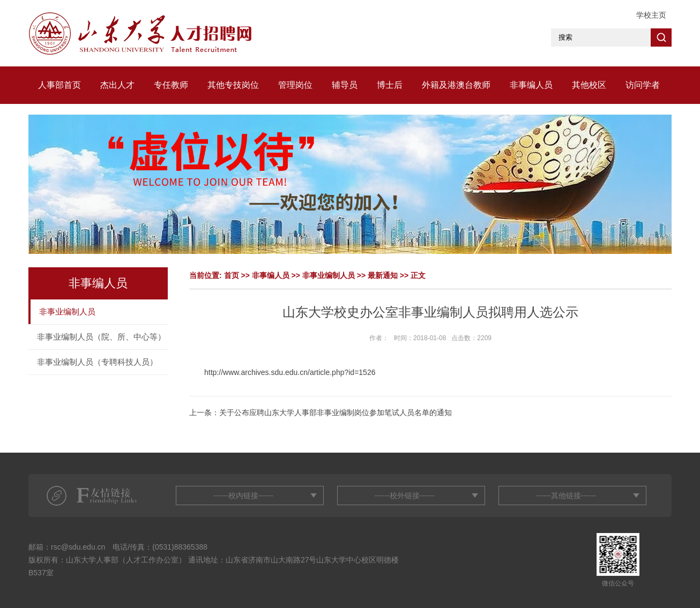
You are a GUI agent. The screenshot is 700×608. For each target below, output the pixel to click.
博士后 (390, 85)
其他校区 (589, 85)
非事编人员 (531, 85)
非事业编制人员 (67, 311)
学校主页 (651, 15)
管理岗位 (295, 85)
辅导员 (345, 85)
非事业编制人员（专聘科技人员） (97, 362)
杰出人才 (117, 85)
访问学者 (643, 85)
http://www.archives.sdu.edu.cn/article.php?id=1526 (290, 372)
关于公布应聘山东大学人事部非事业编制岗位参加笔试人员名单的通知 (336, 412)
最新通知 (383, 275)
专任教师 (171, 85)
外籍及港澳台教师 (456, 85)
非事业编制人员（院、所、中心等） (101, 337)
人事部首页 (59, 85)
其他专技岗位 (233, 85)
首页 (232, 275)
